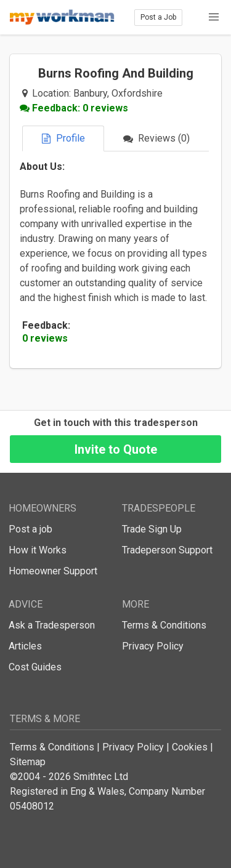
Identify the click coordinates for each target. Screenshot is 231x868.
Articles (25, 646)
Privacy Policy (153, 646)
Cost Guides (35, 667)
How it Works (38, 550)
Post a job (30, 529)
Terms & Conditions (164, 625)
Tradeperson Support (167, 550)
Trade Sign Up (152, 529)
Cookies (190, 747)
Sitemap (28, 762)
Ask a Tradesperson (52, 625)
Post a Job (158, 17)
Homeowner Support (53, 571)
